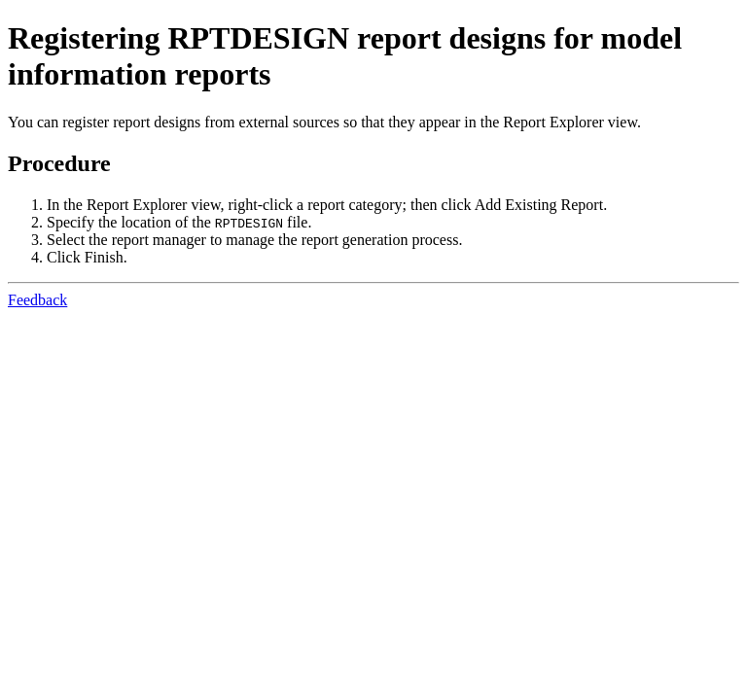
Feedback (37, 300)
